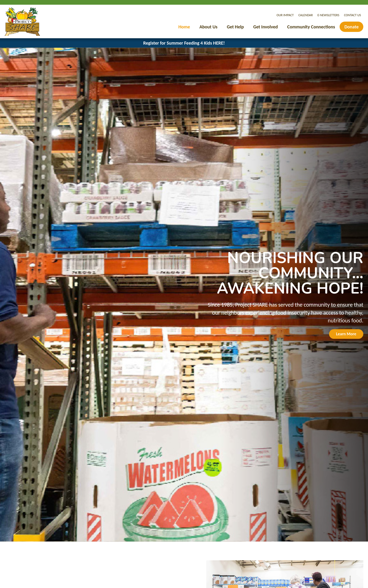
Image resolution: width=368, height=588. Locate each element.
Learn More (346, 334)
